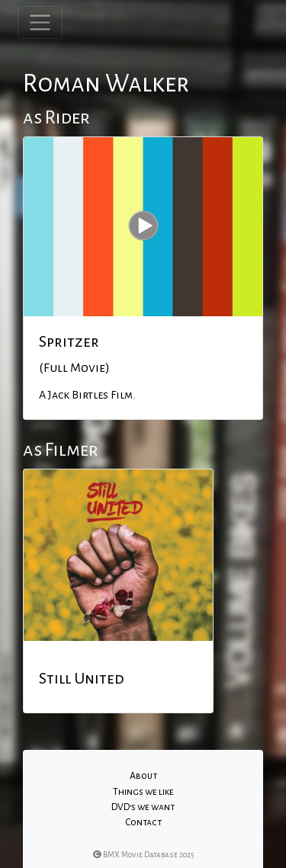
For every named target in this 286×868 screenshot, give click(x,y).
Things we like (143, 792)
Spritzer (69, 341)
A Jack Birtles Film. (87, 395)
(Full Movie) (74, 368)
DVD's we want (143, 807)
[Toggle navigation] (40, 22)
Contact (143, 822)
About (143, 776)
